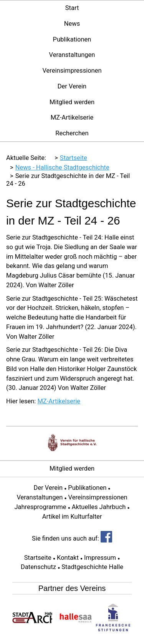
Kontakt (68, 558)
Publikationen (72, 39)
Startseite (38, 558)
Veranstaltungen (72, 55)
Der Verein (72, 86)
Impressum (100, 558)
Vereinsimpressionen (72, 71)
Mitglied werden (72, 102)
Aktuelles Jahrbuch (99, 507)
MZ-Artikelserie (72, 117)
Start (72, 8)
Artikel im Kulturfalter (72, 517)
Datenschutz (38, 567)
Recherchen (72, 133)
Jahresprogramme (40, 507)
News (72, 24)
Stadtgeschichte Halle (92, 567)
